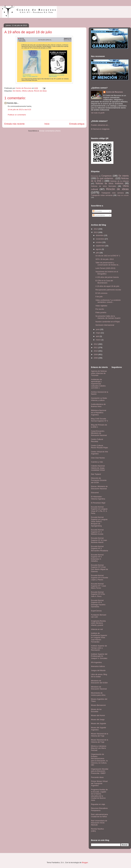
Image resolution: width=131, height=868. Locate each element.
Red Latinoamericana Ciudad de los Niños (99, 815)
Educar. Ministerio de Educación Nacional (99, 488)
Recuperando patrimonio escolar (108, 290)
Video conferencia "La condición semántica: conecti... (108, 301)
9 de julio (99, 297)
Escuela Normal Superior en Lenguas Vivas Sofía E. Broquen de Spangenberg (99, 521)
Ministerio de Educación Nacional (99, 688)
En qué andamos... (106, 178)
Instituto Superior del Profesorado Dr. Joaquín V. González (99, 656)
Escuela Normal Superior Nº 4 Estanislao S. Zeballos (97, 558)
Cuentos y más (97, 462)
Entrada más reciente (14, 124)
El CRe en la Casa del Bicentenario (104, 282)
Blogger (85, 862)
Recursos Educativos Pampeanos (99, 809)
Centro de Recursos (114, 92)
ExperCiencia (96, 611)
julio (98, 253)
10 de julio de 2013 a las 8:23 (19, 110)
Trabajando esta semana (113, 193)
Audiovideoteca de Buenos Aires (98, 405)
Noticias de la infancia (120, 181)
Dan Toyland (96, 474)
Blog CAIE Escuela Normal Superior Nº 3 (99, 420)
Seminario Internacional (105, 325)
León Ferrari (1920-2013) (105, 268)
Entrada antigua (77, 124)
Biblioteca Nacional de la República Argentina (99, 412)
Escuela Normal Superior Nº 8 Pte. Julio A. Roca (98, 594)
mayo (98, 333)
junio (98, 329)
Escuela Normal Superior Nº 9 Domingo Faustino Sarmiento (98, 604)
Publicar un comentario (17, 115)
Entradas (97, 211)
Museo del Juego (98, 719)
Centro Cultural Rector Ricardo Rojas (99, 447)
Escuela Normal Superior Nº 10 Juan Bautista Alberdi (99, 540)
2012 (96, 344)
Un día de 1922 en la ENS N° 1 (108, 256)
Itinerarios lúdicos (98, 666)
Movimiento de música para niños (98, 694)
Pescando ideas (97, 777)
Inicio (47, 124)
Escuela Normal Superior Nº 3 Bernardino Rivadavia (99, 548)
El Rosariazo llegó (98, 503)
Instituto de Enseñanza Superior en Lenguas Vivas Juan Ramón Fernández (99, 637)
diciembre (100, 235)
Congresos (107, 176)
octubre (99, 242)
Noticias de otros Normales (104, 186)
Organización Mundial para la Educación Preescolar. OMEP (100, 771)
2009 (96, 354)
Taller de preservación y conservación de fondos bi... (107, 264)
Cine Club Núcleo (98, 458)
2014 (96, 229)
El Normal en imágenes (100, 129)
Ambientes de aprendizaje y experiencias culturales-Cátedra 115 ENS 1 (98, 384)
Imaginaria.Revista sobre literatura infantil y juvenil (98, 623)
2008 (96, 358)
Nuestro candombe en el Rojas (108, 322)
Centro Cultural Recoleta (97, 440)
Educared (95, 493)
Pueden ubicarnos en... (100, 125)
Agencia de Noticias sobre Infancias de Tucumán (99, 373)
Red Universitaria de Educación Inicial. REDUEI (99, 823)
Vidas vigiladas (101, 306)
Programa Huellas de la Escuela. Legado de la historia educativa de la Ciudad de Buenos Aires (99, 795)
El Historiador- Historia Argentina (98, 498)
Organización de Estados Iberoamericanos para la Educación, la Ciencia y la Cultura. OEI (99, 760)
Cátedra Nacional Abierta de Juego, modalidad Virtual (98, 468)
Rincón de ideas (40, 91)
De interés (17, 91)
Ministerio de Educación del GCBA (99, 682)
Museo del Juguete (99, 723)
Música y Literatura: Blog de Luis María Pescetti (99, 748)
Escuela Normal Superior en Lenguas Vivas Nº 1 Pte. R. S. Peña (99, 510)
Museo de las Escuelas (96, 710)
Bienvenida (94, 176)
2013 (96, 232)
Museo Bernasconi (98, 705)
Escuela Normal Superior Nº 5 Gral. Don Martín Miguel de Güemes (99, 568)
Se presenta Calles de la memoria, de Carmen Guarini (108, 317)
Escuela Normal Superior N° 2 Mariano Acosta (97, 532)
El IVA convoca (101, 293)
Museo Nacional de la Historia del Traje (100, 735)
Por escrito (100, 309)
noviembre (100, 239)
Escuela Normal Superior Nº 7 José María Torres (98, 586)
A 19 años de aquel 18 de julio (107, 286)
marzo (99, 340)
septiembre (101, 246)
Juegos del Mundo (98, 670)
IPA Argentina (96, 662)
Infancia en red (97, 629)
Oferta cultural (27, 91)
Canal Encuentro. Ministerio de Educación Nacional (99, 433)
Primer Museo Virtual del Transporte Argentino (99, 783)
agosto (99, 249)
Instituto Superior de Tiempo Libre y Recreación (99, 648)
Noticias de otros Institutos (110, 183)
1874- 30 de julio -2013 (104, 259)
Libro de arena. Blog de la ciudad (99, 675)
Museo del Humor (98, 715)
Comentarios (99, 215)
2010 (96, 351)
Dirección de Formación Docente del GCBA (99, 480)
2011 (96, 348)
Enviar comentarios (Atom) (50, 131)
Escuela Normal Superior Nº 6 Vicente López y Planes (99, 578)
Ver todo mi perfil (98, 113)
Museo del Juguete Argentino (99, 729)
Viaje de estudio (123, 195)
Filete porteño (101, 312)
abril (98, 336)
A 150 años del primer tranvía (107, 277)
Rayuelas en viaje (98, 804)
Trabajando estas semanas (102, 195)
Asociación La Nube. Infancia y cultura (99, 399)
